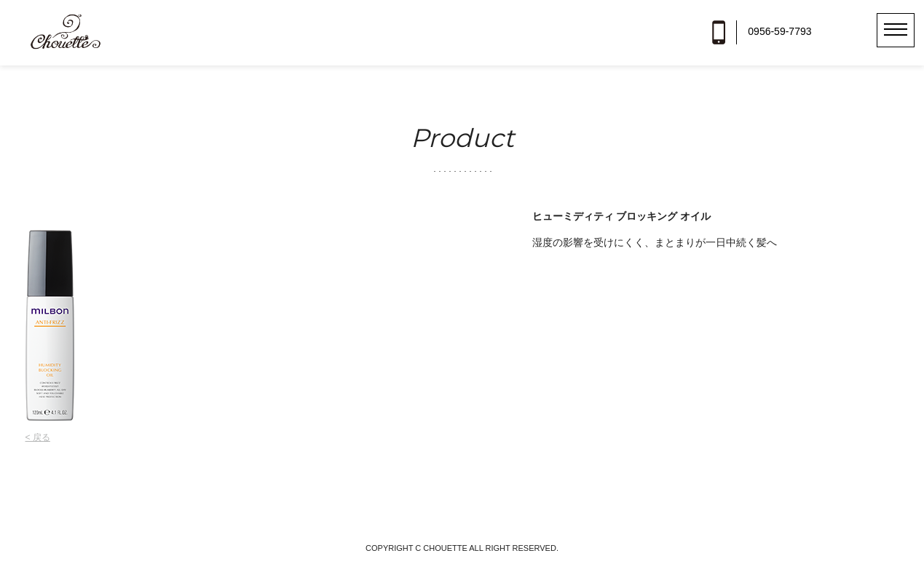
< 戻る (38, 437)
